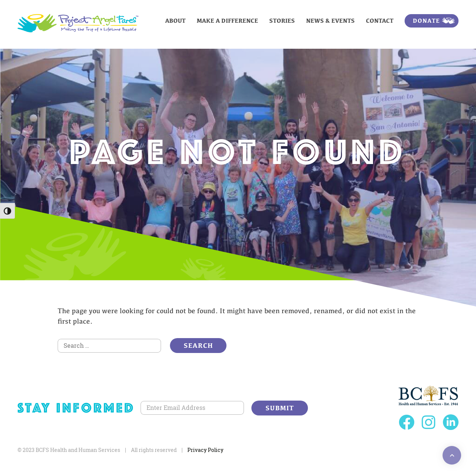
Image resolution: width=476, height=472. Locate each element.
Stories (282, 21)
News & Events (330, 21)
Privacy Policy (205, 450)
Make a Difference (227, 21)
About (175, 21)
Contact (380, 21)
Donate (426, 21)
